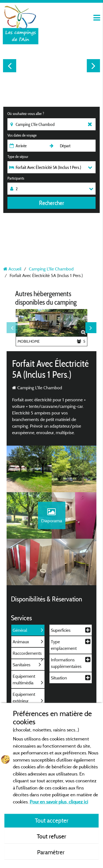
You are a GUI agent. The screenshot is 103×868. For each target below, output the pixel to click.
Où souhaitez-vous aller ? (26, 114)
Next (93, 66)
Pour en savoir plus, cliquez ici (59, 802)
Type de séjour (18, 157)
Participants (16, 178)
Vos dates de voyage (22, 135)
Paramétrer (51, 852)
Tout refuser (51, 836)
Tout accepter (52, 820)
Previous (10, 66)
